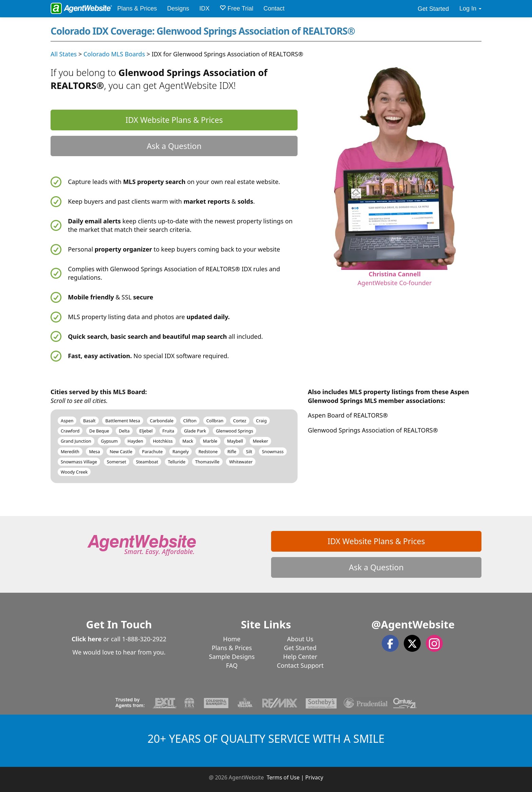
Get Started (433, 9)
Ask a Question (174, 146)
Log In (470, 8)
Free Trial (236, 8)
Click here (87, 639)
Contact (274, 8)
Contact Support (300, 665)
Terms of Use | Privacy (295, 777)
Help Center (300, 657)
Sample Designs (232, 657)
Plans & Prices (137, 8)
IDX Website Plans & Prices (174, 120)
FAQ (232, 665)
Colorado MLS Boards (114, 54)
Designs (178, 8)
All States (64, 54)
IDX (204, 8)
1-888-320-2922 (144, 639)
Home (232, 639)
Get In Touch (119, 624)
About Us (300, 639)
